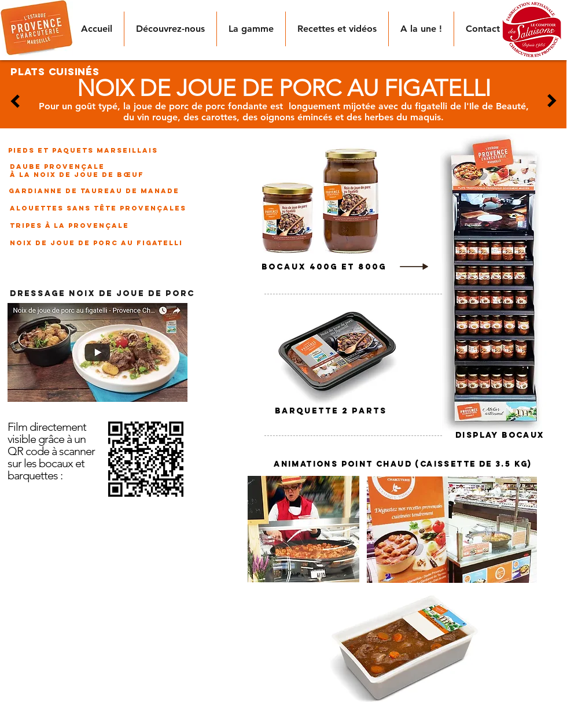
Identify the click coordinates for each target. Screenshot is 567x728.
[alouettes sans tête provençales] (98, 208)
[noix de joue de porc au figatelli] (96, 243)
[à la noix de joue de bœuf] (77, 175)
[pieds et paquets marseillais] (83, 150)
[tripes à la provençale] (72, 226)
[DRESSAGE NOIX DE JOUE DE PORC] (102, 294)
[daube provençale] (57, 167)
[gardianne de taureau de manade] (94, 191)
